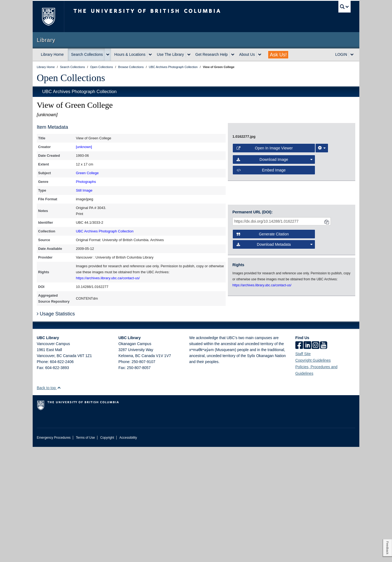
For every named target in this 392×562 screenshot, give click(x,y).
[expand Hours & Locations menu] (150, 55)
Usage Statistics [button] (56, 429)
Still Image (84, 190)
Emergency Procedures (54, 553)
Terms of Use (85, 553)
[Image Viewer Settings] (322, 296)
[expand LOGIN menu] (352, 55)
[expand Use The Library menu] (189, 55)
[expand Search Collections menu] (108, 55)
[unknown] (84, 147)
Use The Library (170, 54)
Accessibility (128, 553)
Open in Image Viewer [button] (265, 296)
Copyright (107, 553)
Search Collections (87, 54)
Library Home (52, 54)
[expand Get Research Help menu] (233, 55)
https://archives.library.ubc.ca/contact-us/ (108, 278)
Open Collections (71, 78)
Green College (87, 173)
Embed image (261, 318)
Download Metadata (275, 371)
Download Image (275, 308)
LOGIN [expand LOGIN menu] (341, 54)
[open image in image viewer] (287, 204)
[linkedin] (307, 461)
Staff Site (303, 469)
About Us (247, 54)
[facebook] (299, 461)
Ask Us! (278, 55)
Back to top (49, 503)
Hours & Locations (130, 54)
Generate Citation (263, 361)
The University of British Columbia (48, 16)
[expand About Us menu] (260, 55)
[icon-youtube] (324, 461)
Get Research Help (212, 54)
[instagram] (316, 461)
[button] (59, 503)
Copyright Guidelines (313, 475)
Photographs (86, 182)
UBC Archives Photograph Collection (79, 92)
